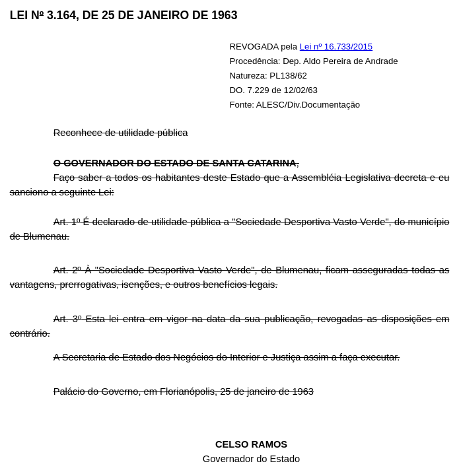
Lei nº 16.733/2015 (336, 47)
